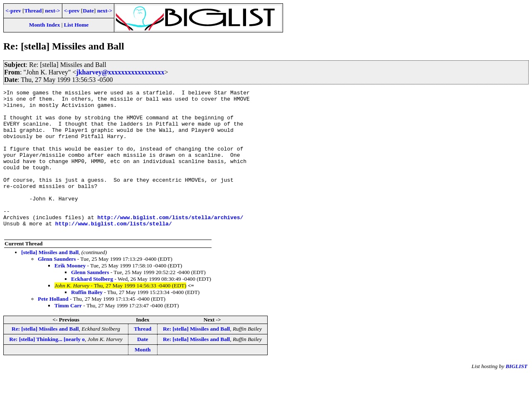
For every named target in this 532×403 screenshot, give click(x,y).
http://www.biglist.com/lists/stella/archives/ (170, 243)
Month (143, 378)
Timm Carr (68, 334)
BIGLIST (516, 395)
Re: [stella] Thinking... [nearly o (47, 368)
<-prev (13, 11)
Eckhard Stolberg (92, 308)
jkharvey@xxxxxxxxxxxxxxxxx (120, 72)
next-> (52, 11)
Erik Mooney (70, 294)
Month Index (44, 25)
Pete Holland (53, 328)
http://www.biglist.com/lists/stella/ (114, 251)
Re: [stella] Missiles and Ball (45, 357)
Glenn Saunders (57, 288)
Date (88, 11)
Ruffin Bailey (87, 321)
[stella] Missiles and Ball (50, 281)
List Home (76, 25)
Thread (33, 11)
